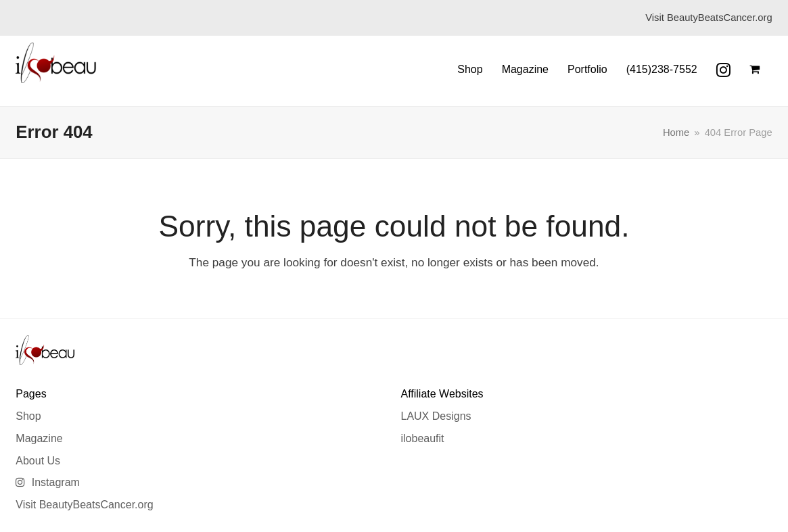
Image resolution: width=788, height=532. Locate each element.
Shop (28, 416)
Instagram (48, 482)
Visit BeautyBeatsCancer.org (84, 505)
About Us (38, 461)
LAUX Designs (436, 416)
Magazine (39, 438)
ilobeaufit (422, 438)
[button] (755, 70)
